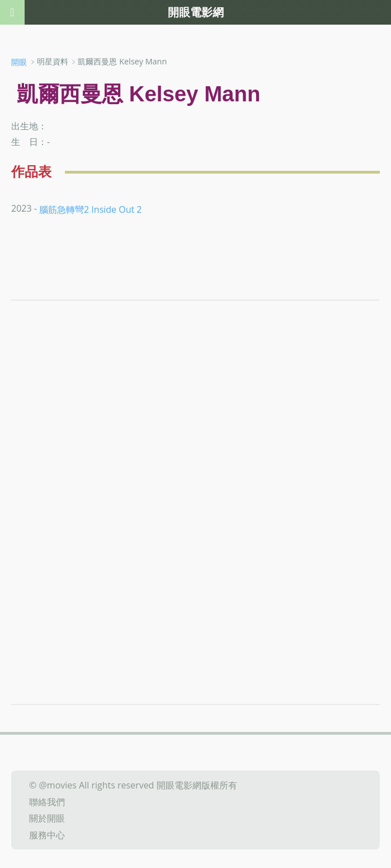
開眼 (19, 62)
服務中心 (47, 835)
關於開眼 (47, 818)
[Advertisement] (195, 430)
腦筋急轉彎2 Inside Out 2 (90, 209)
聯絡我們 (47, 801)
